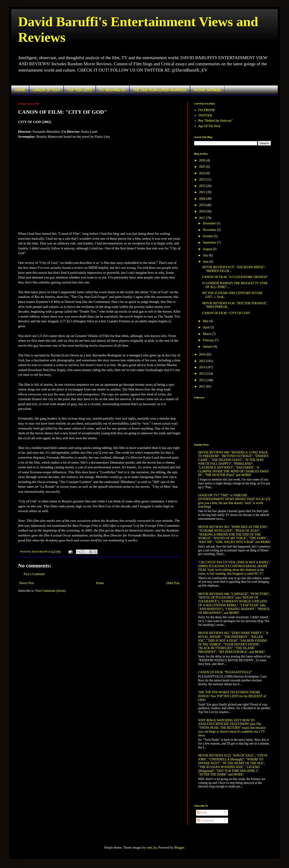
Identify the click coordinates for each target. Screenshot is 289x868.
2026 (203, 160)
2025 (203, 167)
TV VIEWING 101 (113, 91)
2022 (203, 186)
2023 (203, 180)
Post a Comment (34, 574)
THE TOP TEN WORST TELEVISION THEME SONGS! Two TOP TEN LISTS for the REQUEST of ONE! (232, 696)
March (207, 334)
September (210, 243)
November (210, 230)
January (208, 347)
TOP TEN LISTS (80, 91)
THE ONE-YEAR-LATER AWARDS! (160, 91)
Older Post (173, 583)
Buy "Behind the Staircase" (216, 121)
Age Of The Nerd (209, 126)
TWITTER (205, 115)
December (210, 223)
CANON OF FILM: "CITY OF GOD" (226, 313)
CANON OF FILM (46, 91)
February (209, 340)
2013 (203, 374)
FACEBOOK (207, 110)
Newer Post (27, 583)
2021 (203, 192)
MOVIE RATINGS (207, 91)
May (206, 321)
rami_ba (151, 848)
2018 (203, 211)
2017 (203, 218)
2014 (203, 367)
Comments (205, 820)
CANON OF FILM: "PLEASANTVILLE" (225, 672)
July (206, 255)
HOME (20, 91)
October (208, 236)
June (206, 262)
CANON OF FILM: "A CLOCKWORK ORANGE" (235, 277)
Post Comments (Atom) (50, 591)
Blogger (179, 848)
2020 (203, 199)
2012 (203, 380)
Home (100, 583)
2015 (203, 361)
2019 (203, 205)
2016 (203, 354)
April (206, 327)
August (208, 249)
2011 (203, 386)
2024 (203, 173)
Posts (202, 813)
